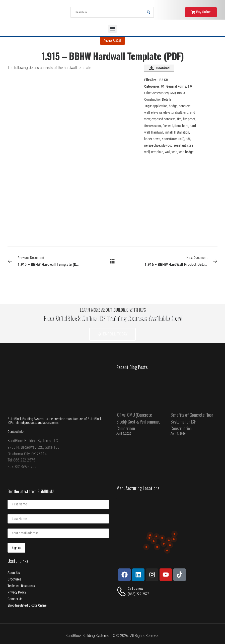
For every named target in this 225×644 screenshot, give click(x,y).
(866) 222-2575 (138, 594)
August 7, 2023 (112, 41)
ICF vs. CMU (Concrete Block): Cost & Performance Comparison (138, 422)
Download (159, 68)
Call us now (135, 589)
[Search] (107, 12)
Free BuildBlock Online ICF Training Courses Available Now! (113, 318)
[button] (112, 29)
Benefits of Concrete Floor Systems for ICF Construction (192, 422)
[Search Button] (148, 12)
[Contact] (122, 591)
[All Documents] (112, 261)
